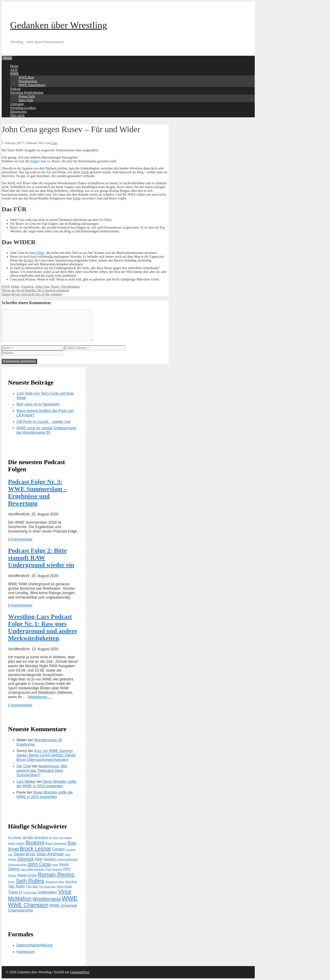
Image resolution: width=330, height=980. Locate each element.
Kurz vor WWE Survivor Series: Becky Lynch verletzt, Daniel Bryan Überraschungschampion (46, 755)
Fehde (34, 161)
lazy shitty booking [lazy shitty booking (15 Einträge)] (33, 869)
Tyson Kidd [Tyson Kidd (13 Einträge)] (30, 893)
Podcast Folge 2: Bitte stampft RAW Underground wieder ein (41, 558)
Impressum (26, 952)
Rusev (55, 287)
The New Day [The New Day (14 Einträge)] (47, 887)
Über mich (17, 115)
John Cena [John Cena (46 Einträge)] (39, 864)
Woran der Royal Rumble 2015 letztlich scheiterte (35, 290)
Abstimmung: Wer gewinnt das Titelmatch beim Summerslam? (42, 771)
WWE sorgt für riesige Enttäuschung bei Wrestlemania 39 (46, 430)
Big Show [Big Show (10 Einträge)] (54, 838)
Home (14, 66)
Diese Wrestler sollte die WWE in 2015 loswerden (46, 784)
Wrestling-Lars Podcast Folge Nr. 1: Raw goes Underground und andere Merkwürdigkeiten (42, 627)
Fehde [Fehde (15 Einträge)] (12, 859)
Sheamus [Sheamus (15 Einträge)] (51, 882)
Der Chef (24, 766)
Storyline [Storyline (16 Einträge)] (71, 882)
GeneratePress (80, 972)
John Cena (42, 287)
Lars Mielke (26, 782)
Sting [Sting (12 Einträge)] (61, 882)
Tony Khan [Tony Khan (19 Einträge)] (64, 886)
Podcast (15, 89)
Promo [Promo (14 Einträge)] (12, 875)
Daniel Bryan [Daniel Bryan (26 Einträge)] (25, 854)
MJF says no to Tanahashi (38, 404)
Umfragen (17, 104)
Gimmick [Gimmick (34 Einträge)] (26, 859)
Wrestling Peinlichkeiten (27, 93)
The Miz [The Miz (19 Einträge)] (32, 886)
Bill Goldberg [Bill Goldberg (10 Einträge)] (66, 838)
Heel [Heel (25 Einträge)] (39, 859)
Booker (29, 260)
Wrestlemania (28, 81)
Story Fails (26, 100)
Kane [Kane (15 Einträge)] (55, 865)
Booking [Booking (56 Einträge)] (35, 842)
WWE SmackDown (32, 85)
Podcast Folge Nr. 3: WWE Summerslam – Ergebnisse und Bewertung (38, 492)
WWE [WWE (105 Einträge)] (70, 898)
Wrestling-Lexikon (23, 108)
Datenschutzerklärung (34, 945)
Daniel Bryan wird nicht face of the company (32, 294)
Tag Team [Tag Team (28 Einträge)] (16, 886)
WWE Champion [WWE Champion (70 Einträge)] (28, 905)
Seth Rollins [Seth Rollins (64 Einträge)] (30, 881)
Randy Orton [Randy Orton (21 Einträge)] (27, 875)
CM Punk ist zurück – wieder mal (43, 422)
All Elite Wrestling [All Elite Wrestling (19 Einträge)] (35, 837)
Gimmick (27, 287)
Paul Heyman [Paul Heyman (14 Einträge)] (54, 869)
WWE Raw (26, 77)
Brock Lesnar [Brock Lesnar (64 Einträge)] (35, 849)
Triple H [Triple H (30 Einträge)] (15, 892)
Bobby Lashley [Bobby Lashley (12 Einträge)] (16, 843)
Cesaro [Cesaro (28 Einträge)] (58, 849)
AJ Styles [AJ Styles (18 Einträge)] (15, 837)
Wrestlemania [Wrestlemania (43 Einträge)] (47, 899)
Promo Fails (27, 96)
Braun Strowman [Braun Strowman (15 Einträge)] (56, 843)
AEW (14, 70)
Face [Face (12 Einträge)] (68, 855)
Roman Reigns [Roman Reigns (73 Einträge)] (56, 874)
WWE (14, 74)
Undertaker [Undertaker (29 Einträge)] (47, 892)
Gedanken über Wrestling (59, 25)
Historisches (18, 112)
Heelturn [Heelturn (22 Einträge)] (50, 859)
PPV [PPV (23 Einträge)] (67, 869)
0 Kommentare (20, 539)
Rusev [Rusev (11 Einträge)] (11, 882)
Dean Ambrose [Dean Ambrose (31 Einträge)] (50, 854)
